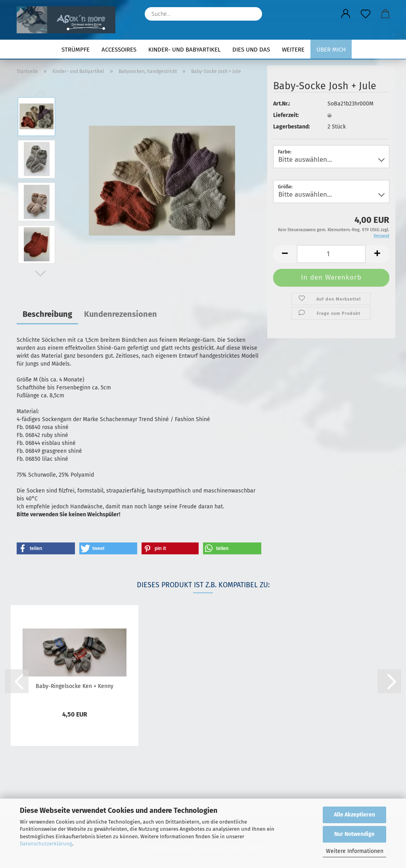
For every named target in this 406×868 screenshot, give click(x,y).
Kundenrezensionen (121, 314)
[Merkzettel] (366, 14)
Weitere (293, 50)
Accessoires (119, 50)
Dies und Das (251, 50)
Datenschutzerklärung (46, 844)
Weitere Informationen (355, 851)
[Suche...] (252, 14)
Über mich (331, 50)
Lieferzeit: (286, 115)
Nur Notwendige (354, 834)
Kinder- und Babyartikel (184, 50)
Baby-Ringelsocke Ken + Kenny (75, 686)
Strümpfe (76, 50)
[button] (346, 14)
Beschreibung (47, 314)
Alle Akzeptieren (354, 815)
